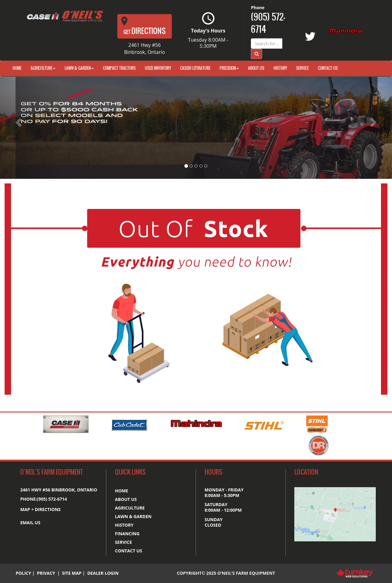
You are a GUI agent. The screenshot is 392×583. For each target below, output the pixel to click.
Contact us (128, 551)
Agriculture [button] (43, 68)
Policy (23, 573)
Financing (127, 534)
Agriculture (130, 508)
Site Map (72, 573)
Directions (143, 26)
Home (17, 68)
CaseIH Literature (195, 68)
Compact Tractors (119, 68)
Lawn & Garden (133, 516)
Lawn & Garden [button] (79, 68)
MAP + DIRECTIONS (40, 509)
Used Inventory (158, 68)
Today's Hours (208, 31)
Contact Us (328, 68)
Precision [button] (229, 68)
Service (302, 68)
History (280, 68)
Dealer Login (103, 573)
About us (126, 499)
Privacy (46, 573)
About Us (256, 68)
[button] (29, 128)
